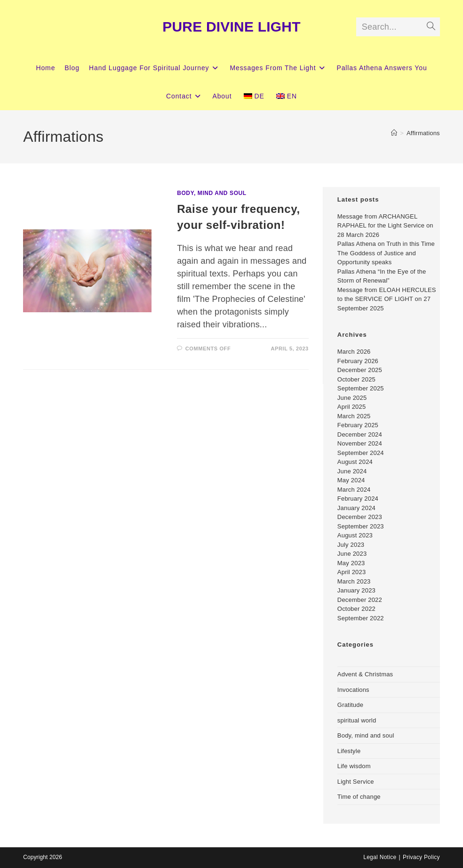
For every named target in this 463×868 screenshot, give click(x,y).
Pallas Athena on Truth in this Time (386, 244)
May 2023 (351, 563)
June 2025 (352, 398)
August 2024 (355, 462)
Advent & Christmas (365, 674)
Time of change (359, 797)
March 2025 (354, 416)
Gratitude (350, 705)
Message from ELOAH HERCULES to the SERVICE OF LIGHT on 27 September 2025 (387, 299)
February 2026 (358, 361)
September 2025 (361, 388)
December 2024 (360, 434)
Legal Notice (380, 857)
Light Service (356, 782)
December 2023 (360, 517)
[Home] (394, 133)
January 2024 (356, 508)
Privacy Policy (421, 857)
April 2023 (352, 572)
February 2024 (358, 499)
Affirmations (423, 133)
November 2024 (360, 443)
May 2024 (351, 480)
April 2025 (352, 407)
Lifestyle (349, 751)
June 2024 (352, 471)
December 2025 (360, 370)
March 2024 (354, 490)
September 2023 (361, 526)
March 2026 (354, 352)
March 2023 (354, 581)
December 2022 (360, 600)
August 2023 (355, 535)
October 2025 (356, 379)
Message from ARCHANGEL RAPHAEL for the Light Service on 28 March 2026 (385, 226)
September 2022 (361, 618)
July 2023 (351, 545)
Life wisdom (354, 766)
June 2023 (352, 554)
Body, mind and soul (212, 193)
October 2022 (356, 609)
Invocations (353, 690)
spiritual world (357, 720)
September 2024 (361, 453)
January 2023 (356, 590)
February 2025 (358, 425)
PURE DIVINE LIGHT (231, 27)
